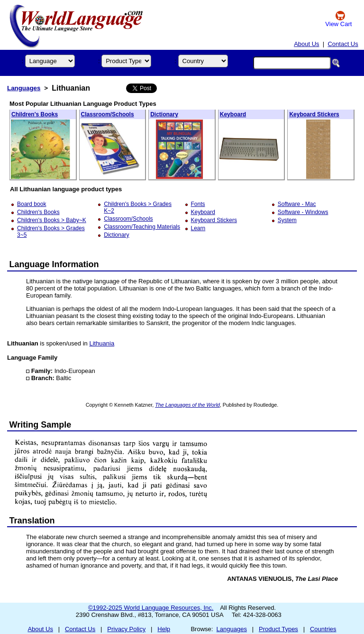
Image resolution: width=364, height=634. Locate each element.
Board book (32, 204)
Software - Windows (303, 212)
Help (164, 629)
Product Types (278, 629)
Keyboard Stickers (314, 114)
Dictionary (164, 114)
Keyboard (233, 114)
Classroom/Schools (108, 114)
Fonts (198, 204)
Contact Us (343, 44)
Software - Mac (297, 204)
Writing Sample (41, 425)
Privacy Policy (126, 629)
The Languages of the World (187, 405)
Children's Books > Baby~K (52, 220)
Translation (32, 521)
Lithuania (102, 343)
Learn (198, 228)
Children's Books (35, 114)
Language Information (54, 264)
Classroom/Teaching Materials (142, 227)
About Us (306, 44)
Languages (24, 88)
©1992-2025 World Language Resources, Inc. (151, 608)
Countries (323, 629)
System (287, 220)
